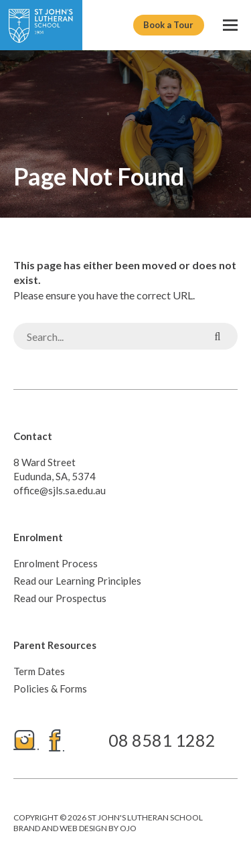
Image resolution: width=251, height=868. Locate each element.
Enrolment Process (56, 563)
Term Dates (39, 671)
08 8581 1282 (162, 740)
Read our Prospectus (60, 598)
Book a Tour (168, 25)
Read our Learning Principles (77, 581)
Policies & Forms (50, 689)
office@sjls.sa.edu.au (60, 490)
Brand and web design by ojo (75, 828)
